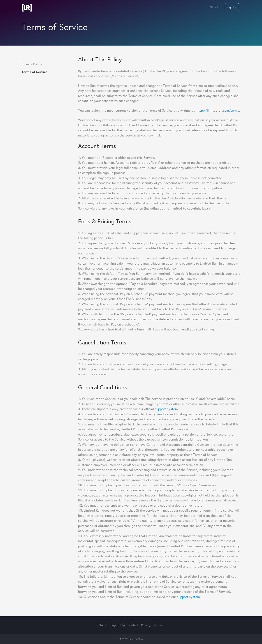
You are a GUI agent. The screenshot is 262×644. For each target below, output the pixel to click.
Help (122, 625)
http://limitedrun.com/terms (218, 110)
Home (103, 625)
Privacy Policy (32, 64)
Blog (113, 625)
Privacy (146, 625)
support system (166, 409)
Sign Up (232, 7)
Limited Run (27, 8)
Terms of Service (35, 72)
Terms (158, 625)
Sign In (215, 7)
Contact (133, 625)
